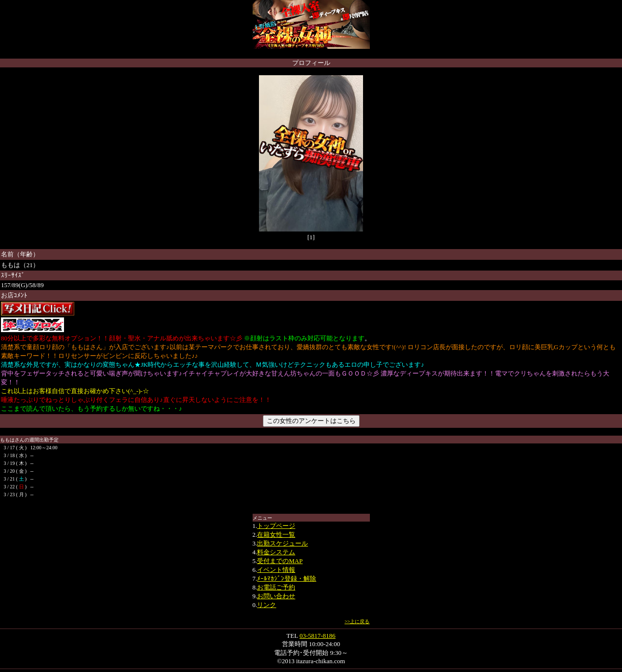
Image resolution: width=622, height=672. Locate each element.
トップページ (276, 526)
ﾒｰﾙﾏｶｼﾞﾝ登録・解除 (287, 578)
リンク (267, 605)
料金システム (276, 552)
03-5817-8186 (318, 636)
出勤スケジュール (282, 543)
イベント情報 (276, 570)
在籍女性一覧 (276, 535)
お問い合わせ (276, 596)
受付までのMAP (280, 561)
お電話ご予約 (276, 587)
